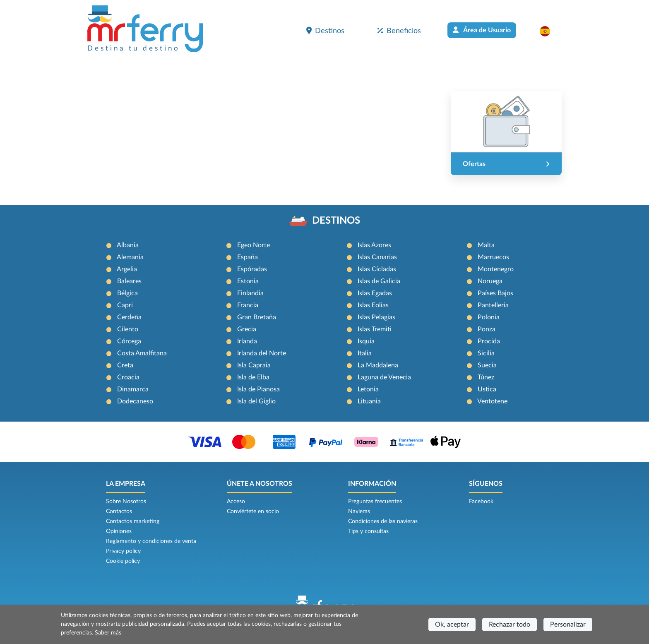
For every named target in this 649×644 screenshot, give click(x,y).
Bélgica (127, 293)
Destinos (325, 31)
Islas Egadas (375, 293)
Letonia (368, 389)
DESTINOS (336, 221)
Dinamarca (133, 389)
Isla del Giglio (256, 401)
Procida (489, 341)
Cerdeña (129, 317)
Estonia (248, 281)
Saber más (108, 633)
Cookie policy (123, 561)
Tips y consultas (368, 531)
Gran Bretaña (257, 317)
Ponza (487, 329)
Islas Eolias (373, 305)
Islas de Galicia (379, 281)
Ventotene (492, 401)
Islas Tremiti (375, 329)
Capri (125, 305)
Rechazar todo (510, 625)
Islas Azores (374, 245)
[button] (549, 31)
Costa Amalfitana (142, 353)
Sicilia (486, 353)
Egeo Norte (254, 245)
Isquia (366, 341)
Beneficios (399, 31)
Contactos (119, 511)
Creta (125, 365)
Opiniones (119, 531)
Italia (365, 353)
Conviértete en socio (253, 511)
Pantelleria (493, 305)
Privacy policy (123, 551)
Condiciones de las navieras (383, 521)
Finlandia (250, 293)
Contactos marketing (133, 521)
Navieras (359, 511)
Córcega (129, 341)
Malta (486, 245)
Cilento (128, 329)
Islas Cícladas (377, 269)
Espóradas (252, 269)
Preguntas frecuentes (375, 502)
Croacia (128, 377)
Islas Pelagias (376, 317)
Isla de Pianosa (258, 389)
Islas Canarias (377, 257)
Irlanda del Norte (262, 353)
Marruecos (493, 257)
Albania (128, 245)
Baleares (129, 281)
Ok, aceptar (452, 625)
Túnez (486, 377)
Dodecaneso (135, 401)
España (248, 257)
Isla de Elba (253, 377)
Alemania (130, 257)
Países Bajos (495, 293)
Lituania (369, 401)
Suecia (487, 365)
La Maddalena (378, 365)
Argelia (127, 269)
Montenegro (496, 269)
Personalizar (568, 625)
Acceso (236, 502)
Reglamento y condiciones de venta (151, 541)
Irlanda (247, 341)
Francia (248, 305)
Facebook (481, 502)
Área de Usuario (482, 30)
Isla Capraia (254, 365)
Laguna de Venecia (384, 377)
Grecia (247, 329)
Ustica (487, 389)
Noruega (490, 281)
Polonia (489, 317)
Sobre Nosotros (126, 502)
